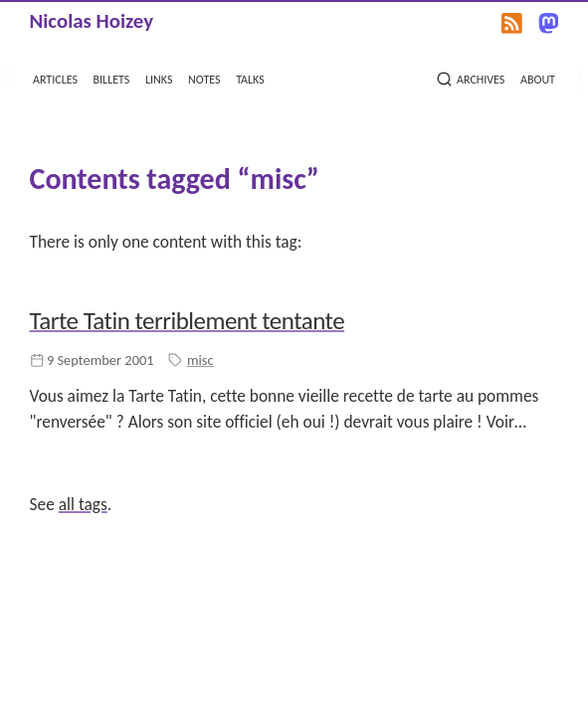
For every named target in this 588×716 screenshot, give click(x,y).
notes (204, 78)
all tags (83, 504)
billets (112, 78)
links (159, 78)
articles (55, 78)
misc (200, 360)
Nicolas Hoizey (92, 21)
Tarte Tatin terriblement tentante (188, 321)
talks (250, 78)
